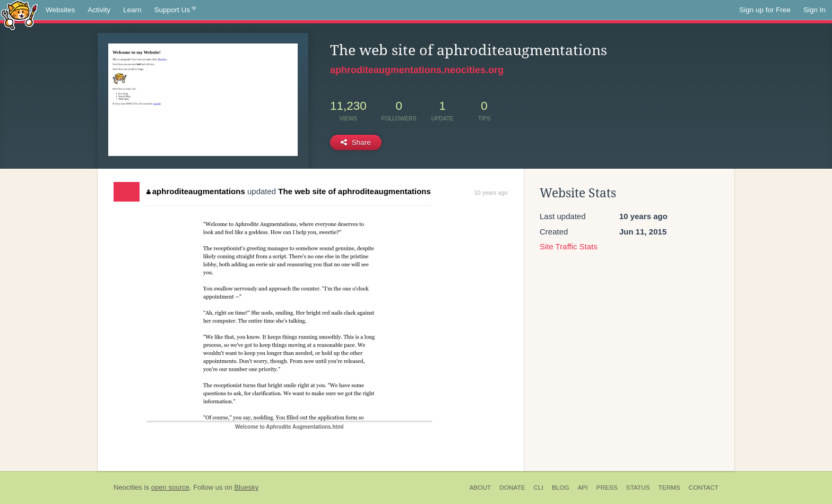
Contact (704, 488)
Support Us (175, 10)
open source (170, 487)
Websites (60, 10)
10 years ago (491, 193)
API (583, 488)
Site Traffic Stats (569, 246)
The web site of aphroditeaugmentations (354, 191)
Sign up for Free (765, 10)
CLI (539, 488)
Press (607, 488)
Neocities (128, 487)
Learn (132, 10)
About (480, 488)
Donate (512, 488)
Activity (99, 10)
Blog (561, 488)
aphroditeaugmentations (196, 191)
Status (638, 488)
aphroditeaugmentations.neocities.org (417, 70)
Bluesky (246, 487)
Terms (669, 488)
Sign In (814, 10)
